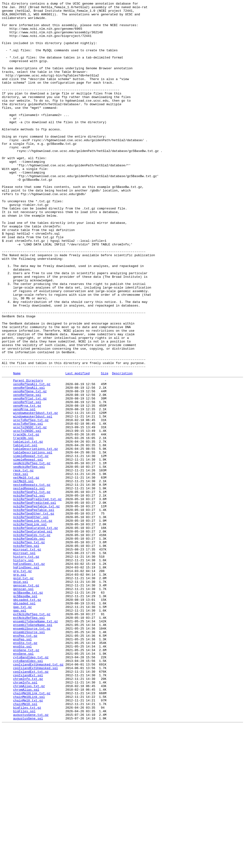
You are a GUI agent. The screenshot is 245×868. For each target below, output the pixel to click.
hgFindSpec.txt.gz (29, 675)
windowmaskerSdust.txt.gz (36, 494)
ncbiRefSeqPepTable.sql (34, 610)
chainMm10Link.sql (29, 835)
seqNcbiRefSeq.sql (29, 559)
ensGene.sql (23, 783)
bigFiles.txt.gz (27, 848)
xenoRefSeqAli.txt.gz (32, 459)
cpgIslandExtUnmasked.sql (36, 800)
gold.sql (21, 697)
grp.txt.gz (22, 684)
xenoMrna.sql (24, 490)
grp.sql (20, 688)
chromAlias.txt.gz (29, 822)
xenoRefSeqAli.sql (29, 464)
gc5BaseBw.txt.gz (28, 710)
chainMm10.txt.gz (28, 839)
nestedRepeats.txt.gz (32, 580)
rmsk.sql (21, 567)
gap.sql (20, 731)
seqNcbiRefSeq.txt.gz (32, 554)
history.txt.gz (26, 666)
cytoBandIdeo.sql (28, 792)
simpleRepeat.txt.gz (31, 546)
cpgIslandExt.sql (28, 809)
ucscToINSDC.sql (27, 515)
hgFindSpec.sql (26, 679)
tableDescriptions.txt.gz (36, 537)
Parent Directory (28, 455)
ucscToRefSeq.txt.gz (31, 503)
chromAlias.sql (26, 826)
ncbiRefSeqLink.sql (30, 628)
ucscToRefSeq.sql (28, 507)
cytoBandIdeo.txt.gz (31, 787)
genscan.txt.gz (26, 701)
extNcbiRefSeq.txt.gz (32, 735)
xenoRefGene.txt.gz (30, 468)
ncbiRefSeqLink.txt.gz (33, 623)
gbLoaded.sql (24, 723)
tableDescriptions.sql (33, 541)
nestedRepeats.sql (29, 584)
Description (122, 447)
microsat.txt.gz (27, 658)
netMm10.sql (23, 576)
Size (104, 447)
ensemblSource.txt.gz (32, 753)
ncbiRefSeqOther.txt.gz (34, 615)
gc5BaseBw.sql (25, 714)
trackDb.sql (23, 524)
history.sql (23, 671)
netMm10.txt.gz (26, 572)
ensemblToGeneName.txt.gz (36, 744)
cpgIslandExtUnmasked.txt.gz (38, 796)
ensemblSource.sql (29, 757)
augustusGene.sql (28, 861)
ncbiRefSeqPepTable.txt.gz (36, 606)
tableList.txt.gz (28, 528)
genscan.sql (23, 705)
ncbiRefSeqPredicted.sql (35, 602)
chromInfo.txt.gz (28, 813)
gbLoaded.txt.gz (27, 718)
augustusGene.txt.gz (31, 856)
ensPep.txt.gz (25, 761)
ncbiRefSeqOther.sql (31, 619)
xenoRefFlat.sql (27, 481)
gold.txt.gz (23, 692)
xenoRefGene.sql (27, 472)
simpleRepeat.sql (28, 550)
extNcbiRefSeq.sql (29, 740)
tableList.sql (25, 533)
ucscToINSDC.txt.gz (30, 511)
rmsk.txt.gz (23, 563)
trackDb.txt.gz (26, 520)
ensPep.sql (22, 766)
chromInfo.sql (25, 817)
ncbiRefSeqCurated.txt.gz (36, 632)
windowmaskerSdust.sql (33, 498)
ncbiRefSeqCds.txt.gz (32, 641)
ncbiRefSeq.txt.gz (29, 649)
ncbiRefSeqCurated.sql (33, 636)
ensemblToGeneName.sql (33, 748)
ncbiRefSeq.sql (26, 654)
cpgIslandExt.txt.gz (31, 804)
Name (17, 447)
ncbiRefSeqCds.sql (29, 645)
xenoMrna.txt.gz (27, 485)
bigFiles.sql (24, 852)
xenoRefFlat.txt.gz (30, 477)
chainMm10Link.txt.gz (32, 830)
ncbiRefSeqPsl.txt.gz (32, 589)
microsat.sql (24, 662)
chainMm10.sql (25, 843)
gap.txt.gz (22, 727)
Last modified (77, 447)
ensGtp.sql (22, 774)
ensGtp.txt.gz (25, 770)
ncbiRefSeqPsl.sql (29, 593)
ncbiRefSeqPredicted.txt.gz (37, 597)
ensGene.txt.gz (26, 779)
